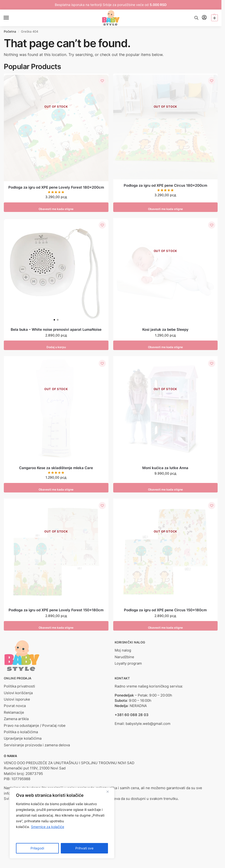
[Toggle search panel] (196, 18)
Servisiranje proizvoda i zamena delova (37, 745)
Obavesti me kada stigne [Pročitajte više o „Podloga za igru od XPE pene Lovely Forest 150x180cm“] (56, 626)
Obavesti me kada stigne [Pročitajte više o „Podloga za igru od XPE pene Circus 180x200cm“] (165, 207)
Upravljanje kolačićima (23, 738)
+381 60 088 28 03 (132, 715)
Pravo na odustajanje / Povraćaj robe (35, 726)
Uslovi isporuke (17, 699)
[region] (62, 823)
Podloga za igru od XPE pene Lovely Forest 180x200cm (56, 187)
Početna (10, 31)
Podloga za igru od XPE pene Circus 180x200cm (165, 185)
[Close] (109, 792)
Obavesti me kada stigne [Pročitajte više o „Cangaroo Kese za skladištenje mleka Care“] (56, 488)
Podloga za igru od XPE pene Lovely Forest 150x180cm (56, 610)
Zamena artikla (16, 719)
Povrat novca (15, 706)
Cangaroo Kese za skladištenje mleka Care (56, 468)
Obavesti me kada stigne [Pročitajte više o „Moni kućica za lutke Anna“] (165, 488)
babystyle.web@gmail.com (148, 724)
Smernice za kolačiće (48, 827)
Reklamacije (14, 712)
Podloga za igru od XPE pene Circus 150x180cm (165, 610)
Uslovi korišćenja (18, 693)
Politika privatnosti (19, 686)
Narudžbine (124, 657)
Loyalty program (128, 663)
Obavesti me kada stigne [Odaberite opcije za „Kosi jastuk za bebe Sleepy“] (165, 345)
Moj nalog (123, 650)
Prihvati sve (84, 848)
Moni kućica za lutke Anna (165, 468)
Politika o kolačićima (21, 732)
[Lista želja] (101, 82)
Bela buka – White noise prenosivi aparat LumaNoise (56, 329)
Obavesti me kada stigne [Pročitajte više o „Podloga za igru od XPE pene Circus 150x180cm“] (165, 626)
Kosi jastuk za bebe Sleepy (165, 329)
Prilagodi (37, 848)
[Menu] (11, 18)
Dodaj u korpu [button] (56, 345)
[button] (214, 18)
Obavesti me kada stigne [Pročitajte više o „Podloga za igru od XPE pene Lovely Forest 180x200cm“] (56, 207)
